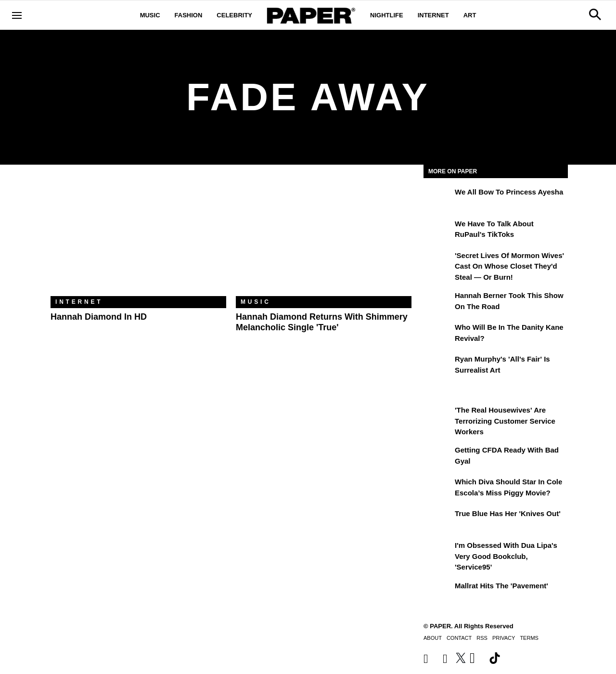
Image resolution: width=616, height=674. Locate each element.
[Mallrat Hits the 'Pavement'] (438, 593)
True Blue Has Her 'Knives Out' (508, 513)
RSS (482, 638)
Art (470, 15)
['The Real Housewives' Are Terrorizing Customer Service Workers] (438, 417)
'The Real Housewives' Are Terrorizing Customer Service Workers (505, 421)
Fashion (189, 15)
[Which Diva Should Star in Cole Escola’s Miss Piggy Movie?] (438, 489)
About (433, 638)
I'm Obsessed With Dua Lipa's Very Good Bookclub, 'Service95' (506, 556)
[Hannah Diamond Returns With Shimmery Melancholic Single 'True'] (324, 238)
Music (150, 15)
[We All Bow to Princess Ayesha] (438, 199)
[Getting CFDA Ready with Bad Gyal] (438, 457)
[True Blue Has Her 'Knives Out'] (438, 520)
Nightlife (387, 15)
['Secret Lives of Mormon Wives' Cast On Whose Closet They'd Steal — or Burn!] (438, 262)
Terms (529, 638)
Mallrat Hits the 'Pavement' (501, 586)
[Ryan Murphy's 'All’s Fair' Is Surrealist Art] (438, 366)
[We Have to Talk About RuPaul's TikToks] (438, 231)
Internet (433, 15)
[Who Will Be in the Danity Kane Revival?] (438, 334)
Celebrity (234, 15)
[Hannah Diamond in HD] (138, 238)
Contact (459, 638)
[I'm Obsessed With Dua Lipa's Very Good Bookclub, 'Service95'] (438, 552)
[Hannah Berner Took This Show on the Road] (438, 302)
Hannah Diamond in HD (99, 317)
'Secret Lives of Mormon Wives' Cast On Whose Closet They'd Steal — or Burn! (509, 266)
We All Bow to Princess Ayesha (509, 192)
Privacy (504, 638)
